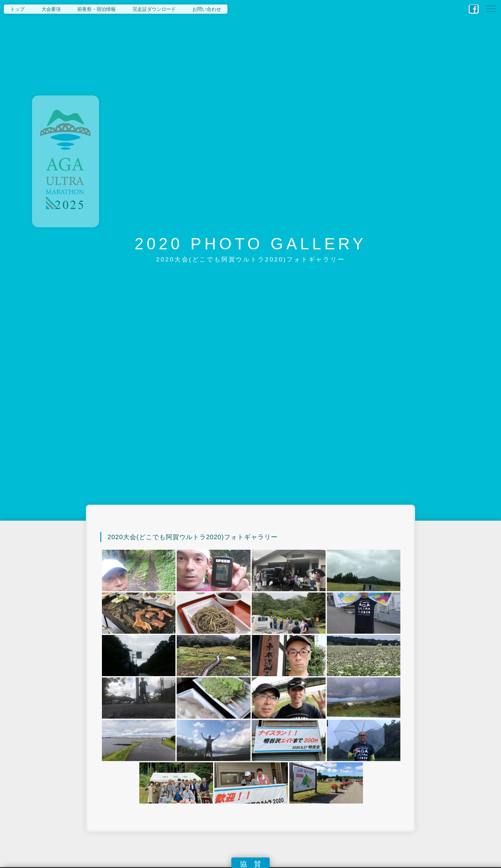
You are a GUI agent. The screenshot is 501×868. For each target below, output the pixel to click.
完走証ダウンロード (154, 9)
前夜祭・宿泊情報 (96, 9)
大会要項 (51, 9)
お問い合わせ (207, 9)
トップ (17, 9)
